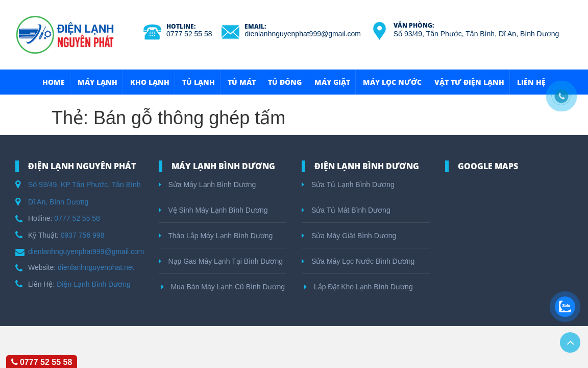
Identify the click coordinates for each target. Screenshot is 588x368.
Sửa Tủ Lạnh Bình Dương (348, 185)
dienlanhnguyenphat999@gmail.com (302, 34)
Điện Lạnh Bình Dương (94, 284)
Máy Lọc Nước (392, 82)
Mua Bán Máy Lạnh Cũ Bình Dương (223, 287)
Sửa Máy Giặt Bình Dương (349, 236)
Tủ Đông (285, 82)
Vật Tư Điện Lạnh (469, 82)
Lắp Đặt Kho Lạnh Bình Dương (359, 287)
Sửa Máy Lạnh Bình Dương (207, 185)
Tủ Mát (242, 82)
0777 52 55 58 (189, 34)
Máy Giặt (332, 82)
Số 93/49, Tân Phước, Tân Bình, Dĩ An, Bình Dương (476, 34)
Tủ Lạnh (199, 82)
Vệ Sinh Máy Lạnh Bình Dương (213, 210)
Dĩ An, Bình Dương (58, 202)
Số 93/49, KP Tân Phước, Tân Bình (84, 185)
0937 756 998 (83, 235)
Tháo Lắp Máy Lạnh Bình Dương (216, 236)
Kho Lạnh (150, 82)
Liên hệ (531, 82)
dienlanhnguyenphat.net (96, 267)
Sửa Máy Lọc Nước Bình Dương (358, 261)
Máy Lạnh (97, 82)
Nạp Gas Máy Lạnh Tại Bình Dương (221, 261)
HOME (54, 82)
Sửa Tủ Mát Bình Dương (346, 210)
